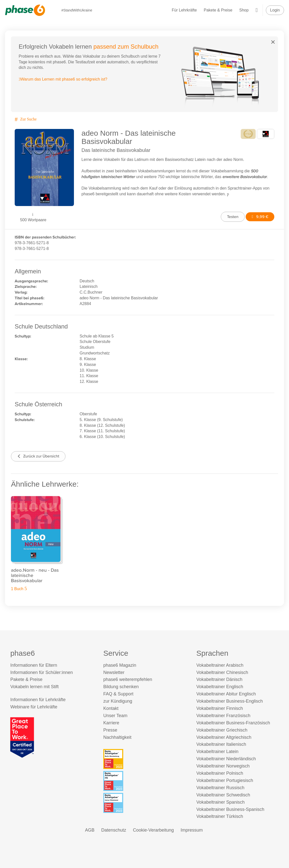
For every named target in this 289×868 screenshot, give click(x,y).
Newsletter (114, 672)
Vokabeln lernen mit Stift (34, 687)
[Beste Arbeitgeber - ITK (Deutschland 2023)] (145, 781)
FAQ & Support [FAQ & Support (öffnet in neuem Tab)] (118, 694)
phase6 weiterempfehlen (128, 679)
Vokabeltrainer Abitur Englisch (226, 694)
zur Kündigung (118, 701)
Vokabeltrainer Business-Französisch (233, 723)
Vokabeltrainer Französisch (223, 716)
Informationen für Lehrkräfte (38, 700)
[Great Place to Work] (22, 737)
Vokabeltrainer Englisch (220, 687)
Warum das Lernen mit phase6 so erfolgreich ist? (63, 79)
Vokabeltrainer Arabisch (220, 665)
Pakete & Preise (218, 10)
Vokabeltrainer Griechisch (222, 730)
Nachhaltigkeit (117, 737)
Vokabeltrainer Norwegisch (223, 766)
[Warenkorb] (257, 10)
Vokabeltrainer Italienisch (221, 744)
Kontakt (111, 708)
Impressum (192, 830)
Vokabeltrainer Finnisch (220, 708)
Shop (244, 10)
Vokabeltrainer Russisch (220, 788)
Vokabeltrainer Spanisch (221, 802)
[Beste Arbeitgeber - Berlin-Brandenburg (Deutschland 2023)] (145, 759)
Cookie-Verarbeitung (153, 830)
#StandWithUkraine (77, 10)
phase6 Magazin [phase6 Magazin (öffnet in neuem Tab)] (120, 665)
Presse (110, 730)
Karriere (111, 723)
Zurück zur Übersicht (38, 456)
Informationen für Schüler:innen (41, 672)
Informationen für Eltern (34, 665)
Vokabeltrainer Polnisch (220, 773)
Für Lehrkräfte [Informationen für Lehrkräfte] (184, 10)
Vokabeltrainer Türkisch (220, 816)
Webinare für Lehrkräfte (34, 707)
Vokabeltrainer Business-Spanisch (230, 809)
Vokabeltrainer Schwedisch (223, 795)
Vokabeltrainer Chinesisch (222, 672)
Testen (233, 217)
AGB (90, 830)
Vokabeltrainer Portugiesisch (225, 780)
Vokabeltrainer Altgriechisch (224, 737)
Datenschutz (114, 830)
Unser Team (115, 716)
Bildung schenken (121, 687)
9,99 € (260, 217)
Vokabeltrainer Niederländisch (226, 759)
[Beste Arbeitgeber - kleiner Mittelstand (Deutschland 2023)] (145, 803)
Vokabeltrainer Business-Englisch (230, 701)
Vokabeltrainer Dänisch (219, 679)
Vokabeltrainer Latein (217, 752)
